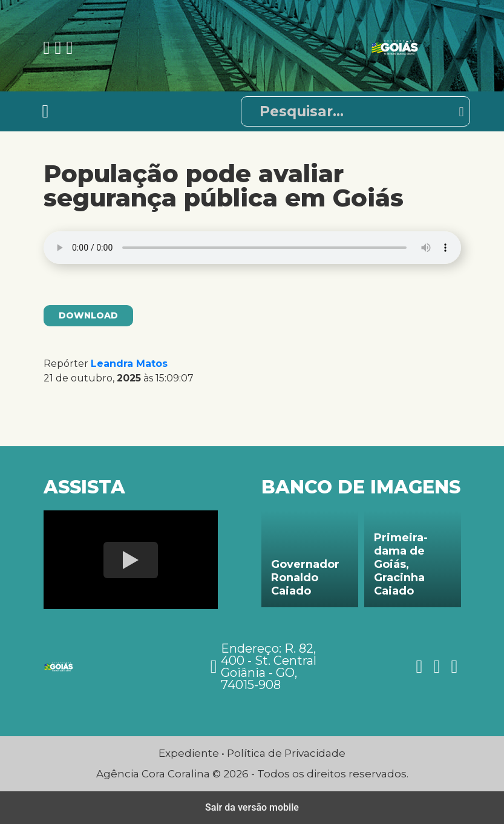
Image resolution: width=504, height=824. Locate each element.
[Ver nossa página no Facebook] (49, 48)
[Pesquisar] (355, 111)
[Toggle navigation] (46, 111)
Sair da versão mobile (252, 807)
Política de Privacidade (286, 753)
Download (88, 315)
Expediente (189, 753)
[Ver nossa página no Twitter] (69, 48)
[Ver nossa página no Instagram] (60, 48)
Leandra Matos (129, 364)
